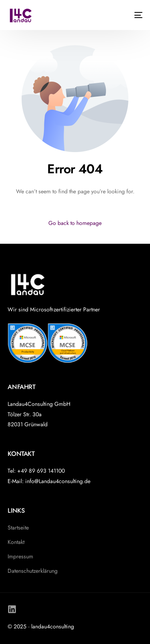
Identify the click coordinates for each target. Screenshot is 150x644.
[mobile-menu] (134, 15)
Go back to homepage (75, 223)
